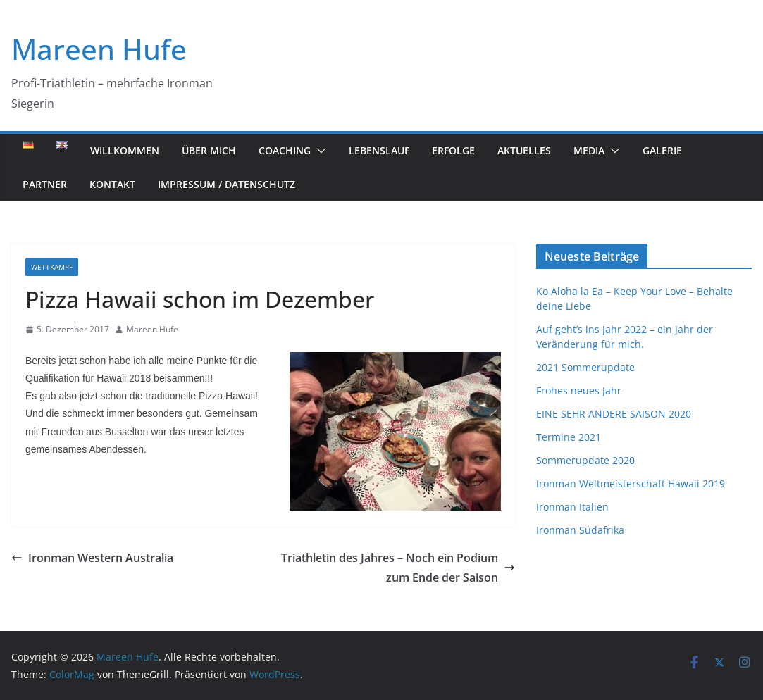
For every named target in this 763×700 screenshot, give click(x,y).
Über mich (209, 150)
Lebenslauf (379, 150)
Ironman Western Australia (92, 558)
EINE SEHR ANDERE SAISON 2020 (614, 414)
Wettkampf (52, 267)
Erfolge (453, 150)
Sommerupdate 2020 (585, 460)
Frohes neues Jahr (579, 390)
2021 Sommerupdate (585, 367)
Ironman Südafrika (580, 530)
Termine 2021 (569, 437)
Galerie (662, 150)
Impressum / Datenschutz (227, 184)
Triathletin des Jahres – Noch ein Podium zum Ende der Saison (398, 568)
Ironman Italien (572, 507)
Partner (45, 184)
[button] (318, 151)
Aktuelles (524, 150)
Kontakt (112, 184)
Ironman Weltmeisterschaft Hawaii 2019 (631, 483)
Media (589, 150)
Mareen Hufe (99, 49)
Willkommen (125, 150)
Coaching (285, 150)
